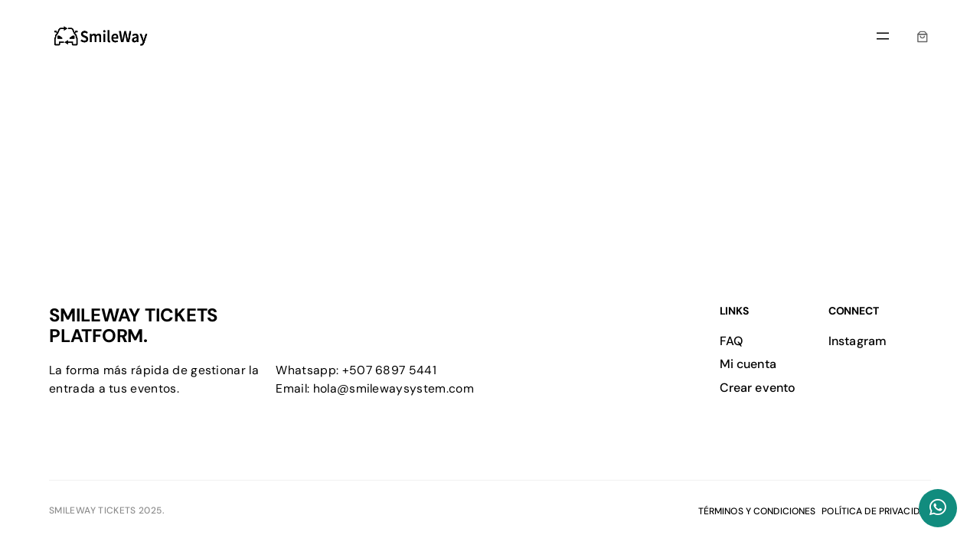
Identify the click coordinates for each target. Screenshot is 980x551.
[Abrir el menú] (883, 36)
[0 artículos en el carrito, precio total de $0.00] (922, 36)
